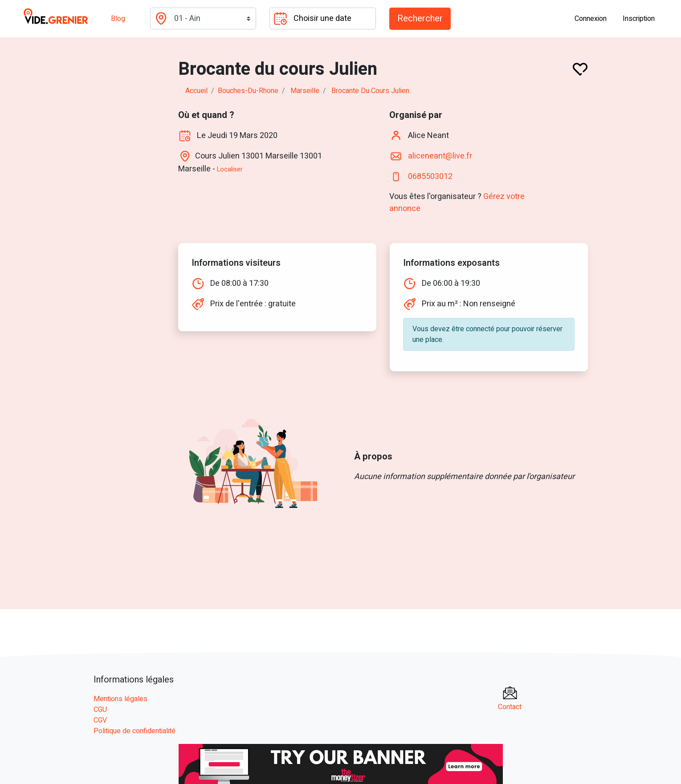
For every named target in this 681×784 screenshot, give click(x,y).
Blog (118, 19)
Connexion (591, 19)
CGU (100, 710)
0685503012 (430, 176)
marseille (305, 91)
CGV (100, 720)
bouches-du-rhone (248, 91)
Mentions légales (120, 699)
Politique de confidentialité (135, 731)
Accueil (196, 91)
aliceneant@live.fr (440, 156)
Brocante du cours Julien (370, 91)
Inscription (639, 19)
